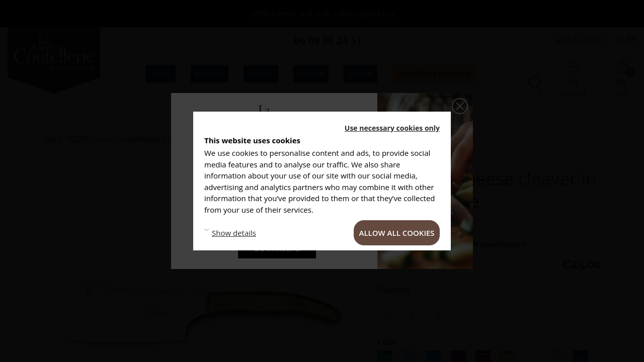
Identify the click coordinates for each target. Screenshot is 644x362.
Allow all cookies (397, 233)
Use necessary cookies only (392, 128)
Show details (234, 233)
